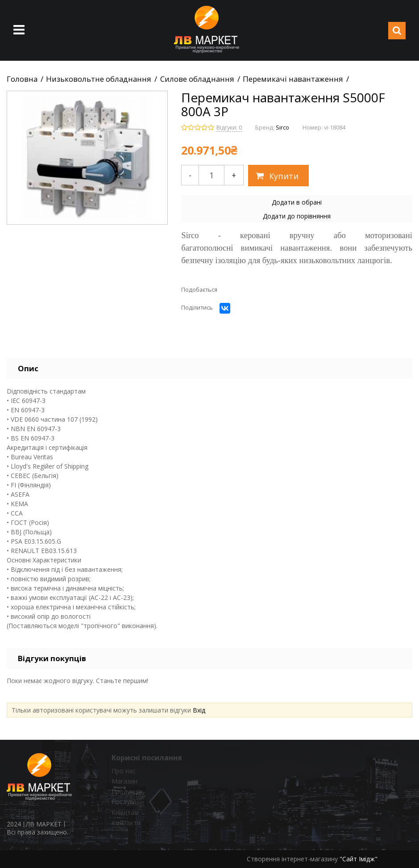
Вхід (199, 710)
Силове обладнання (197, 79)
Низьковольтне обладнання (99, 79)
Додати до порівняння (297, 216)
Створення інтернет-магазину (292, 859)
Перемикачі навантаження (293, 79)
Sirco (282, 128)
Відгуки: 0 (229, 128)
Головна (22, 79)
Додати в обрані (297, 202)
